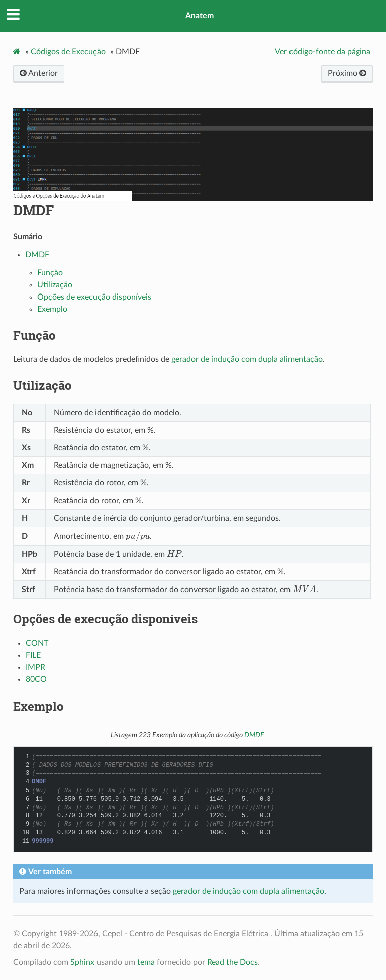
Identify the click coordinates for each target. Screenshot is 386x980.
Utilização (55, 285)
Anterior (39, 73)
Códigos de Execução (68, 52)
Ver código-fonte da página (323, 52)
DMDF (33, 210)
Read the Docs (232, 962)
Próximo (347, 73)
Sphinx (82, 962)
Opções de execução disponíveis (94, 297)
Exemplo (52, 309)
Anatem (200, 16)
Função (50, 273)
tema (146, 962)
